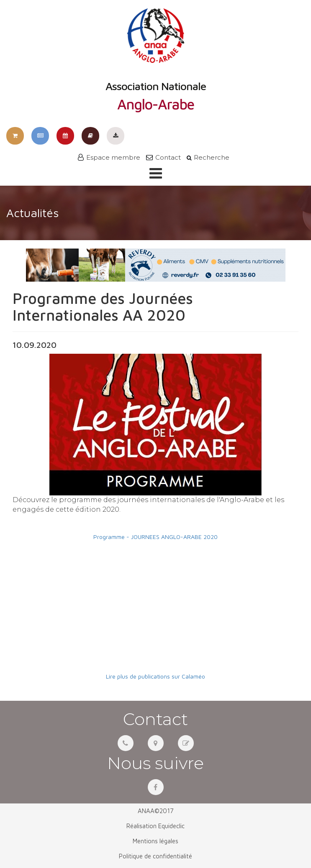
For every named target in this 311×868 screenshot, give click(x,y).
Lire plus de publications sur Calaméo (155, 676)
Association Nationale (156, 60)
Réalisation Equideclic (155, 826)
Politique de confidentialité (155, 856)
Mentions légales (155, 841)
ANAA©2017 (156, 811)
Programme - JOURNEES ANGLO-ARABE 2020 (155, 537)
